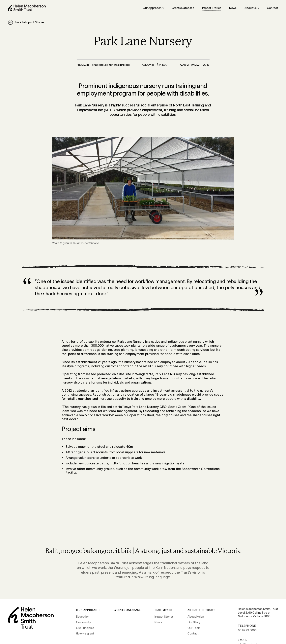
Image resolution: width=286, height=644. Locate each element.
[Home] (27, 8)
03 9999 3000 (247, 630)
